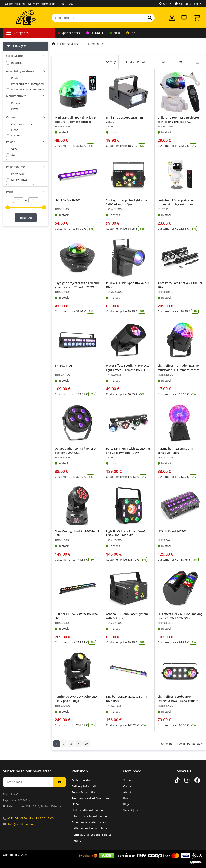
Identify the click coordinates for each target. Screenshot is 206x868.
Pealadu (17, 92)
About (127, 792)
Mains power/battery (25, 277)
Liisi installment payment (89, 810)
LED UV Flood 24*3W (172, 531)
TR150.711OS (64, 366)
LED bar (16, 185)
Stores (165, 4)
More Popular (137, 62)
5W (13, 232)
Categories (18, 33)
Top (131, 33)
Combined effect (22, 173)
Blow (14, 138)
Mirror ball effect (23, 196)
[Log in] (172, 18)
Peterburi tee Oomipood (28, 98)
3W (13, 226)
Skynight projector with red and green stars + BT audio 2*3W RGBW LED (77, 287)
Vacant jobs (131, 810)
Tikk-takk (95, 33)
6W (13, 237)
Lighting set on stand (25, 190)
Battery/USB (19, 259)
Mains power (20, 265)
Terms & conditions (85, 792)
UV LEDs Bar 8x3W (67, 200)
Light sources (69, 44)
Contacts (183, 4)
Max (14, 149)
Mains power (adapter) (27, 271)
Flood (15, 179)
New (115, 33)
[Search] (150, 18)
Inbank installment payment (91, 816)
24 (163, 62)
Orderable (18, 69)
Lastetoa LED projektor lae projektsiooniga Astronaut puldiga (176, 204)
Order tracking (15, 4)
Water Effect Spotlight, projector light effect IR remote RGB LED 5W (128, 370)
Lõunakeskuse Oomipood (28, 110)
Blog (62, 4)
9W (13, 243)
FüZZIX (16, 143)
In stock (16, 63)
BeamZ (16, 132)
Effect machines (94, 44)
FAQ (71, 4)
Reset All (26, 321)
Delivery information (42, 4)
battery (16, 283)
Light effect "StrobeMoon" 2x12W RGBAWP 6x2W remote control (178, 701)
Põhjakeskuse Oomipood (28, 116)
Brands (128, 798)
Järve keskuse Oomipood (28, 104)
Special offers (69, 33)
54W (14, 220)
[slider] (8, 308)
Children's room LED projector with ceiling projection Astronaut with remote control (179, 122)
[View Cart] (197, 18)
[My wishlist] (184, 18)
